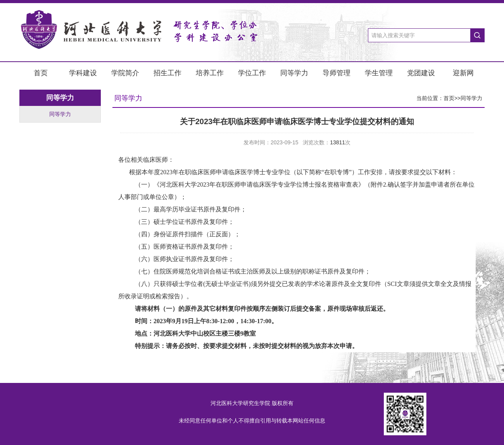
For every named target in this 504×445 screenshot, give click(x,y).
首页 (41, 73)
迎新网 (463, 73)
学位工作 (252, 73)
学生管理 (379, 73)
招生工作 (167, 73)
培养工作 (210, 73)
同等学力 (294, 73)
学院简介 (125, 73)
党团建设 (421, 73)
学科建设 (83, 73)
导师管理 (337, 73)
